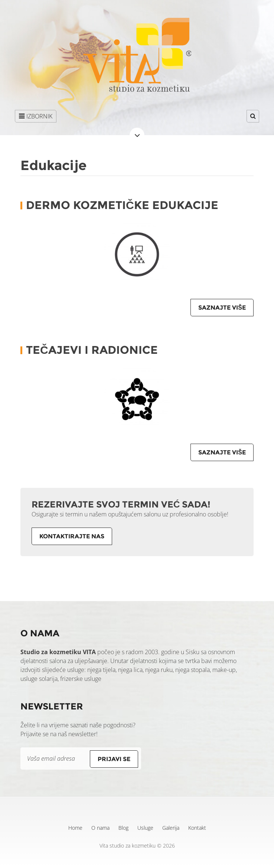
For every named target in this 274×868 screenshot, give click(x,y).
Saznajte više (222, 308)
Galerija (171, 828)
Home (75, 828)
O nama (100, 828)
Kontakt (197, 828)
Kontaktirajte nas (72, 536)
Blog (123, 828)
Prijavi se (114, 759)
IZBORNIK (36, 116)
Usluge (145, 828)
